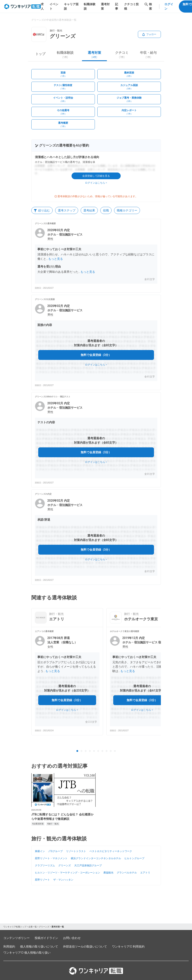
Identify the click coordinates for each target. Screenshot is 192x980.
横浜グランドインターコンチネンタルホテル (96, 858)
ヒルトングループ (134, 858)
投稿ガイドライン (46, 938)
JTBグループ (55, 851)
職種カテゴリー (127, 210)
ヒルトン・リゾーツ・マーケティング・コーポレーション (67, 873)
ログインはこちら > (96, 183)
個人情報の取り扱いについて (39, 947)
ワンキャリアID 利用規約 (128, 947)
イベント (54, 6)
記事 (117, 6)
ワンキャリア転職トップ (15, 927)
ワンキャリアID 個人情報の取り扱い (27, 953)
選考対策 (105, 6)
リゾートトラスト (76, 851)
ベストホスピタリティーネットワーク (111, 851)
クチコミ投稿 (131, 6)
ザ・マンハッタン (63, 880)
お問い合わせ (72, 938)
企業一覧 (33, 927)
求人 (42, 6)
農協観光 (108, 873)
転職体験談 (90, 6)
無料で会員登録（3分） (96, 355)
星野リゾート (42, 880)
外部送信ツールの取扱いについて (85, 947)
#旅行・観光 (53, 824)
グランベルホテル (127, 873)
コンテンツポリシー (17, 938)
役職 (106, 210)
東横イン (40, 851)
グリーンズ (65, 865)
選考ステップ (67, 210)
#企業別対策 (38, 824)
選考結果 (89, 210)
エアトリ (145, 873)
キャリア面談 (71, 6)
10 (115, 751)
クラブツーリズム (45, 865)
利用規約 (9, 947)
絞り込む (42, 210)
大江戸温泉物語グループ (88, 865)
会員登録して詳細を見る (96, 176)
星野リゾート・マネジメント (51, 858)
